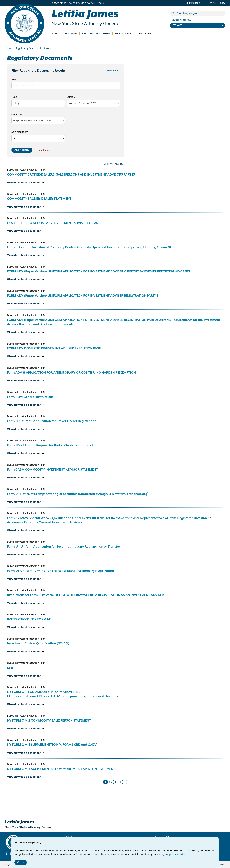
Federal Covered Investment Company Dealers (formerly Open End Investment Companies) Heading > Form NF (89, 247)
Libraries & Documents (96, 34)
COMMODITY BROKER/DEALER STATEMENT (39, 199)
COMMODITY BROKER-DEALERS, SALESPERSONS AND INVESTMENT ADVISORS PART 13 (71, 175)
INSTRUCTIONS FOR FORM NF (29, 619)
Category (17, 114)
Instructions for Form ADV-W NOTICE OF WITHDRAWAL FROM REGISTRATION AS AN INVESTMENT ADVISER (85, 595)
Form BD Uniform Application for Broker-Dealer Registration (52, 421)
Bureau (71, 97)
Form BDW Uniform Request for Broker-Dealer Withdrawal (50, 446)
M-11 (10, 668)
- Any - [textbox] (17, 103)
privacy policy (177, 854)
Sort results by (20, 132)
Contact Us (144, 34)
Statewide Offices (164, 837)
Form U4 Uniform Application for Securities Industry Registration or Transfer (64, 547)
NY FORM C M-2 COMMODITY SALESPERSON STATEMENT (49, 721)
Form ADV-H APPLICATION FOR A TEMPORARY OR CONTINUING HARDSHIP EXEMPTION (71, 373)
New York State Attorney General (86, 24)
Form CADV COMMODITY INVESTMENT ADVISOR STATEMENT (52, 470)
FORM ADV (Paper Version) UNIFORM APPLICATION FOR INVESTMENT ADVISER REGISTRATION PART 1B (83, 296)
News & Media (124, 34)
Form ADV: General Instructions (30, 397)
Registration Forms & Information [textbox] (33, 121)
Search (15, 79)
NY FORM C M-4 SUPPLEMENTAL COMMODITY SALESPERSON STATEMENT (61, 769)
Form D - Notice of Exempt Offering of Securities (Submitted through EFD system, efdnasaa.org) (78, 494)
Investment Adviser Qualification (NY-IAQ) (38, 644)
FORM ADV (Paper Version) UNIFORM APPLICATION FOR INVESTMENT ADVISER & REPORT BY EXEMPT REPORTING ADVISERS (98, 272)
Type (14, 97)
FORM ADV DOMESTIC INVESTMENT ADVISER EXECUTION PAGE (54, 349)
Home (9, 48)
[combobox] (38, 103)
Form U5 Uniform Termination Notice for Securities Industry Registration (60, 571)
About (56, 34)
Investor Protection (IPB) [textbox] (82, 103)
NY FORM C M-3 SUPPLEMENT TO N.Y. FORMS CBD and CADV (52, 745)
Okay (21, 862)
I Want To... (179, 25)
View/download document (24, 183)
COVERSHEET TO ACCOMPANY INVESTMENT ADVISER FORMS (53, 223)
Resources (71, 34)
